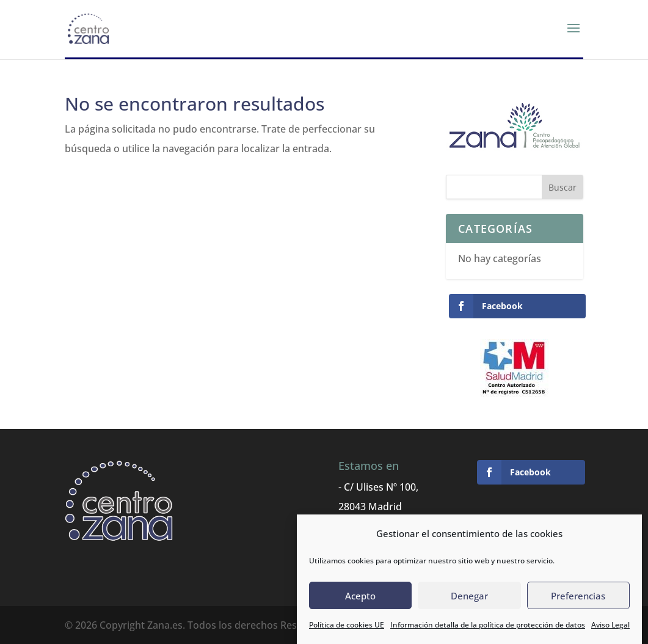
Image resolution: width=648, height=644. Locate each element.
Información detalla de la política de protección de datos (488, 625)
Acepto (360, 596)
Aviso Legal (610, 625)
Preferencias (578, 596)
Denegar (469, 596)
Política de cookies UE (347, 625)
